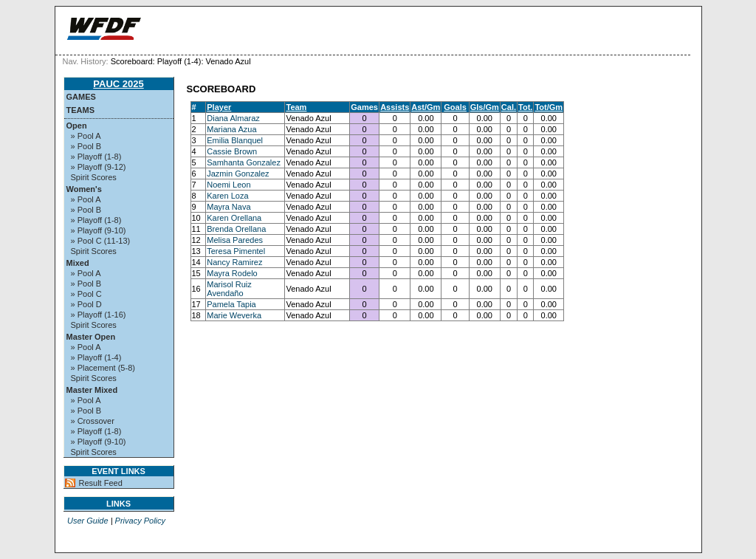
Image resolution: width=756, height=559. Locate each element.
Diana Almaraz (233, 118)
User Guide (88, 521)
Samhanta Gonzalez (244, 162)
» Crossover (93, 421)
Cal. (509, 107)
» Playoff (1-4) (96, 357)
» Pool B (86, 146)
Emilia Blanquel (235, 140)
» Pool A (86, 136)
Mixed (78, 263)
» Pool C (86, 294)
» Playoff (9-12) (99, 167)
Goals (455, 107)
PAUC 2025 (118, 84)
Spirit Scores (94, 177)
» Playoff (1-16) (99, 315)
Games (81, 97)
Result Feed (101, 483)
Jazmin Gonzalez (238, 174)
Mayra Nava (228, 207)
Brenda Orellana (236, 229)
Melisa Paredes (235, 240)
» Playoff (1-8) (96, 157)
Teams (81, 110)
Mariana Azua (231, 129)
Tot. (525, 107)
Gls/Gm (485, 107)
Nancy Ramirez (234, 262)
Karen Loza (227, 196)
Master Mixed (92, 390)
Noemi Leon (228, 185)
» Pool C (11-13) (101, 241)
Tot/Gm (549, 107)
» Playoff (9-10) (99, 230)
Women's (84, 189)
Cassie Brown (232, 151)
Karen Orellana (234, 218)
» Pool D (86, 304)
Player (219, 107)
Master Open (91, 337)
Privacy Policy (140, 521)
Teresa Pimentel (236, 251)
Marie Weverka (234, 315)
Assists (395, 107)
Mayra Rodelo (232, 273)
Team (296, 107)
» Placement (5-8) (103, 368)
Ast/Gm (426, 107)
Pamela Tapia (231, 304)
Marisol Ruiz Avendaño (229, 289)
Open (77, 126)
